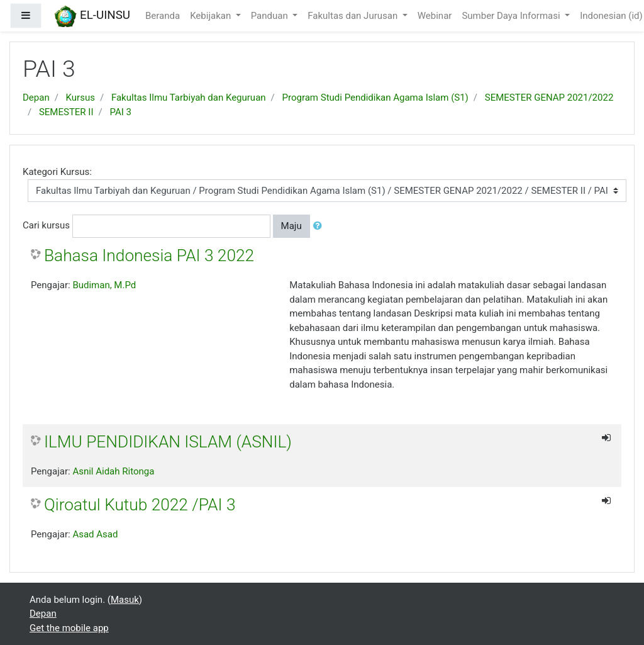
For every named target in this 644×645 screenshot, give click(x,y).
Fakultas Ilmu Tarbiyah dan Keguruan (189, 98)
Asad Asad (95, 534)
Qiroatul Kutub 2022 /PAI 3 (140, 505)
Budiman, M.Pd (104, 285)
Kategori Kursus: (57, 172)
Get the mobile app (69, 628)
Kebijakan (212, 16)
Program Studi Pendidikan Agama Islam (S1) (375, 98)
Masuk (125, 600)
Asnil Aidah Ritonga (113, 471)
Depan (36, 98)
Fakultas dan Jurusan (354, 16)
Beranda (163, 16)
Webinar (435, 16)
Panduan (271, 16)
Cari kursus (46, 225)
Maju (291, 226)
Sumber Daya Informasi (512, 16)
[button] (320, 226)
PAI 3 (120, 112)
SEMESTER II (66, 112)
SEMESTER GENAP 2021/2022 (549, 98)
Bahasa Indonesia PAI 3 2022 (149, 255)
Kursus (80, 98)
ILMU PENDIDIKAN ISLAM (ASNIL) (168, 442)
